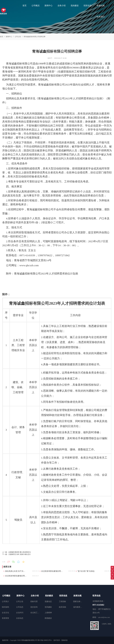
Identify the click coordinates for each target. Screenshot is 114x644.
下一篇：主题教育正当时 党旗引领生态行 (16, 554)
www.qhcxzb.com (29, 265)
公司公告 (18, 37)
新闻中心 (9, 37)
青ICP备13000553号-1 (45, 640)
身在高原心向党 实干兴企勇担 (16, 571)
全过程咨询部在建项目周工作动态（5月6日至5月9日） (52, 571)
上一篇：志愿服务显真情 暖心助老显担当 (16, 552)
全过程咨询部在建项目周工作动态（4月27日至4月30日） (16, 576)
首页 (2, 37)
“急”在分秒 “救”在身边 (86, 571)
